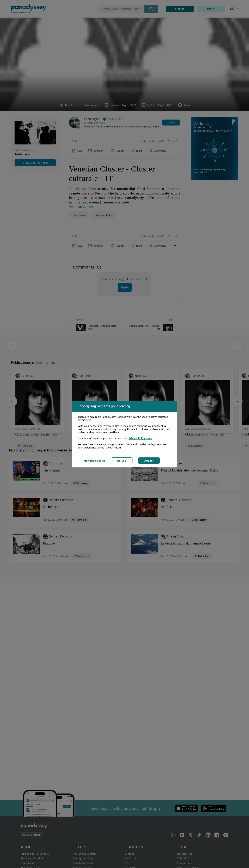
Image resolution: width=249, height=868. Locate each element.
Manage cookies (94, 461)
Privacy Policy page (140, 438)
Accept (149, 461)
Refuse (122, 461)
